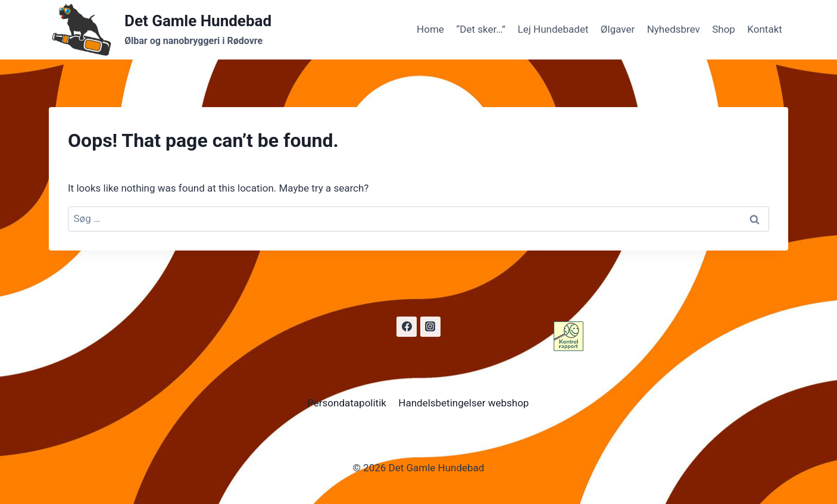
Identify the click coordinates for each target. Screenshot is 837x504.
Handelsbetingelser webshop (463, 403)
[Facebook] (407, 327)
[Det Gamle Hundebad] (160, 30)
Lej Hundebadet (553, 29)
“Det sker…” (481, 29)
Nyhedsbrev (674, 29)
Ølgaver (618, 29)
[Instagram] (430, 327)
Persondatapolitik (347, 403)
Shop (724, 29)
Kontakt (765, 29)
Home (430, 29)
